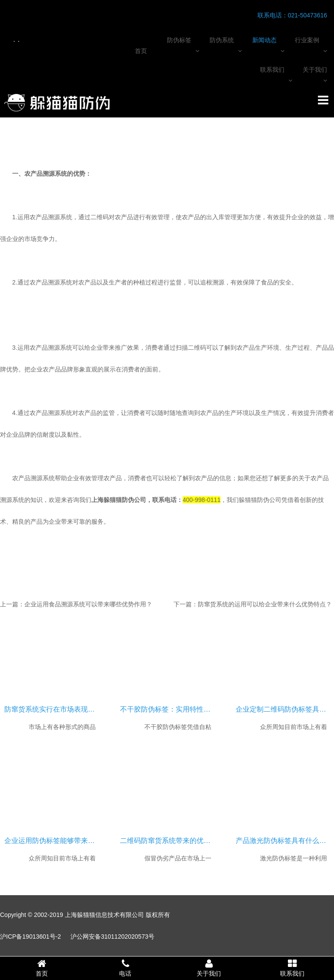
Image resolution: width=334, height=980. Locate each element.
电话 (125, 968)
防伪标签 (179, 40)
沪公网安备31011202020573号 (112, 937)
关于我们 (315, 70)
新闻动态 (264, 40)
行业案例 (307, 40)
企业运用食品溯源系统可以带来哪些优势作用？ (88, 604)
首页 (141, 51)
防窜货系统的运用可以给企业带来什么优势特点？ (265, 604)
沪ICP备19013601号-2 (30, 937)
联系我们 (272, 70)
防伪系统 (222, 40)
